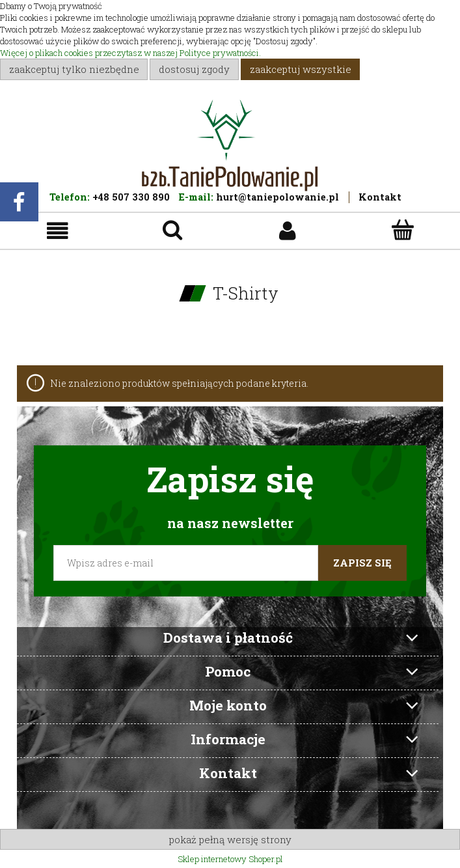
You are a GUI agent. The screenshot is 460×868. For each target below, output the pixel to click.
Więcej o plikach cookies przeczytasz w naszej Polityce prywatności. (130, 53)
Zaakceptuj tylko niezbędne (74, 69)
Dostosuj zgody (194, 69)
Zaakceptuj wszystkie (301, 69)
